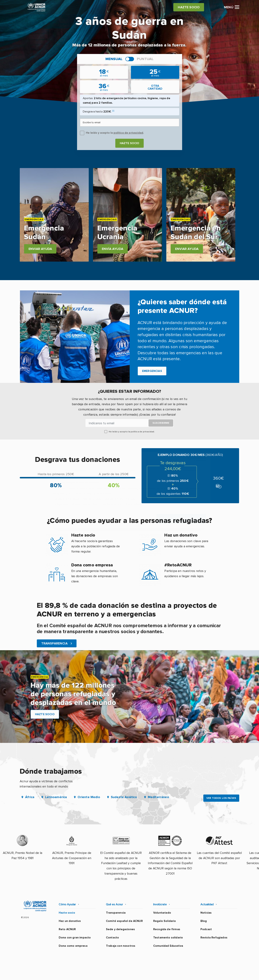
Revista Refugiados (214, 938)
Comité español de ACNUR (124, 921)
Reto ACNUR (67, 929)
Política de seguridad (148, 974)
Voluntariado (162, 913)
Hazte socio (130, 143)
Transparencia (116, 913)
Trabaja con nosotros (121, 946)
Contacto (112, 938)
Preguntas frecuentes (224, 974)
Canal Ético (176, 974)
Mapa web (196, 974)
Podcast (206, 929)
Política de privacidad (114, 974)
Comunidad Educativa (168, 946)
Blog (204, 921)
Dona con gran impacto (75, 938)
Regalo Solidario (165, 921)
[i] (113, 111)
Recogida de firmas (167, 929)
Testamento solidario (168, 938)
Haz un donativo (70, 921)
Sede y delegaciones (120, 929)
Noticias (206, 913)
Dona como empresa (73, 946)
